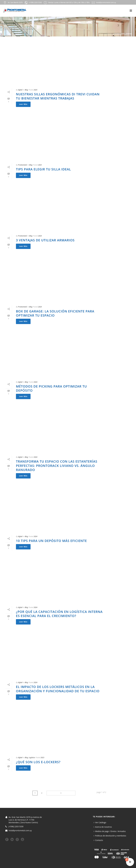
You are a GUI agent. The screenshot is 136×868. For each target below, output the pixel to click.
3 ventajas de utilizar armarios (45, 240)
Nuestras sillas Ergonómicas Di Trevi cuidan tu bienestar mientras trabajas (58, 96)
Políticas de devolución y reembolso (110, 835)
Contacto (98, 840)
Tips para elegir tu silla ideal (43, 169)
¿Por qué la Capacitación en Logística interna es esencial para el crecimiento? (59, 614)
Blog (26, 90)
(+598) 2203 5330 (16, 826)
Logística (32, 758)
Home (109, 34)
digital (20, 90)
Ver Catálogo (100, 822)
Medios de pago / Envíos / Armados (110, 831)
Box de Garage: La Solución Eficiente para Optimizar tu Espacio (55, 313)
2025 (35, 90)
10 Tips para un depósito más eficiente (51, 541)
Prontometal (22, 165)
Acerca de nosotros (103, 826)
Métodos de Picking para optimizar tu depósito (51, 388)
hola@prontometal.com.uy (20, 830)
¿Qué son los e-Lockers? (38, 762)
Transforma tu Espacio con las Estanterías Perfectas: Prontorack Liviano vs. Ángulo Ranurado (57, 465)
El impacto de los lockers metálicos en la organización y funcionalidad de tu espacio (58, 689)
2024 (40, 236)
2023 (42, 758)
